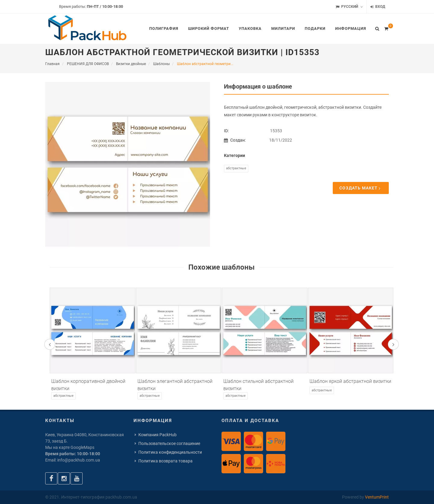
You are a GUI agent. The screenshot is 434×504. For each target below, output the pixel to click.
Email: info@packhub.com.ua (73, 460)
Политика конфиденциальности (170, 452)
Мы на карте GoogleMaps (70, 447)
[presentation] (50, 344)
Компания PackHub (157, 435)
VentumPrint (377, 497)
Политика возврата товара (165, 461)
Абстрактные (236, 168)
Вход (378, 7)
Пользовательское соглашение (169, 443)
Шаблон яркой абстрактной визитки (350, 381)
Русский (349, 7)
